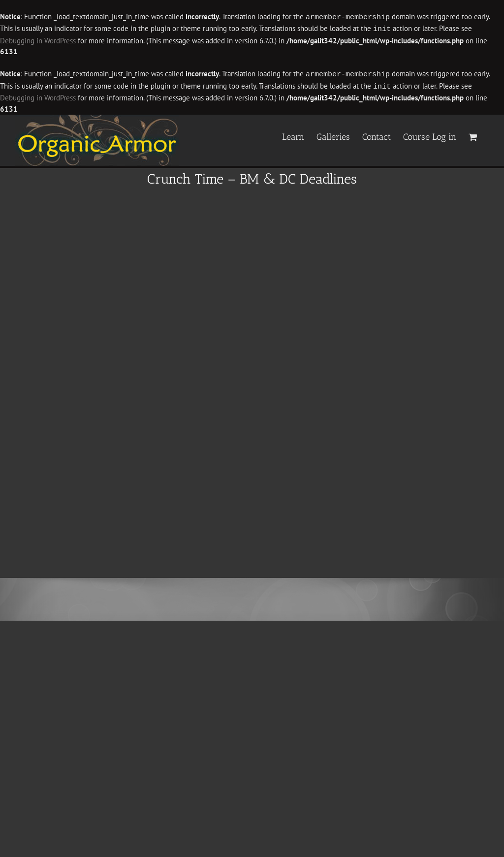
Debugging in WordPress (38, 40)
